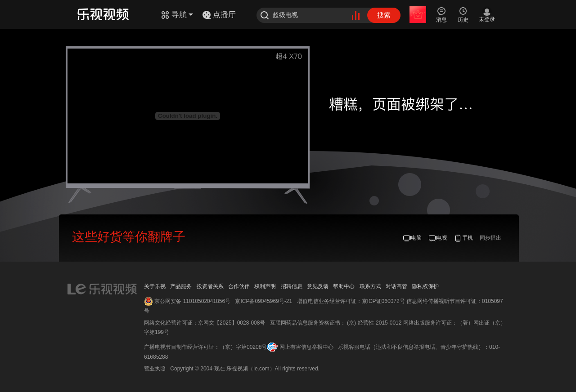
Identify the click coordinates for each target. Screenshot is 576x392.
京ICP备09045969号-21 (263, 301)
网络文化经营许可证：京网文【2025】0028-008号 (205, 323)
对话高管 (396, 286)
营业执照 (155, 369)
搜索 (384, 15)
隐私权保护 (425, 286)
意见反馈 (318, 286)
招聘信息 (292, 286)
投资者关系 (210, 286)
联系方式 (370, 286)
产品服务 (181, 286)
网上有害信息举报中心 (306, 347)
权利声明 (265, 286)
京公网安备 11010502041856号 (192, 301)
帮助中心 (344, 286)
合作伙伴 (239, 286)
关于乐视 (155, 286)
